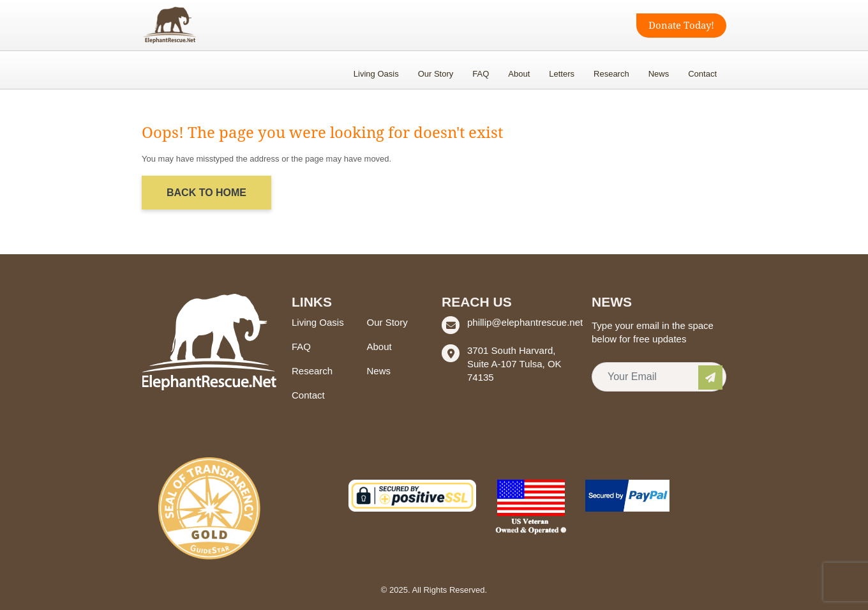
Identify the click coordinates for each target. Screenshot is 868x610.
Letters (562, 74)
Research (611, 74)
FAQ (481, 74)
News (659, 74)
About (519, 74)
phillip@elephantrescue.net (525, 322)
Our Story (436, 74)
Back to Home (206, 193)
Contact (702, 74)
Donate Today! (681, 26)
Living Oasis (376, 74)
